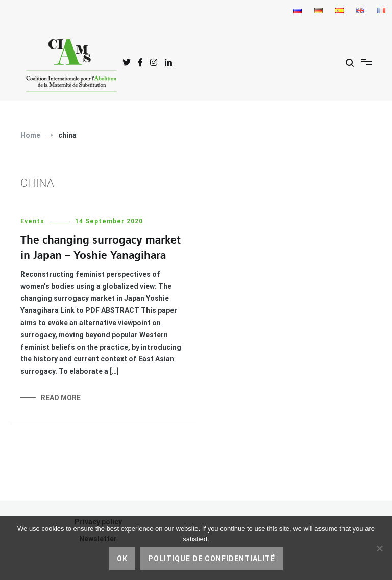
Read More (61, 398)
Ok (122, 559)
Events (32, 221)
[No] (379, 548)
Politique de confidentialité (212, 559)
